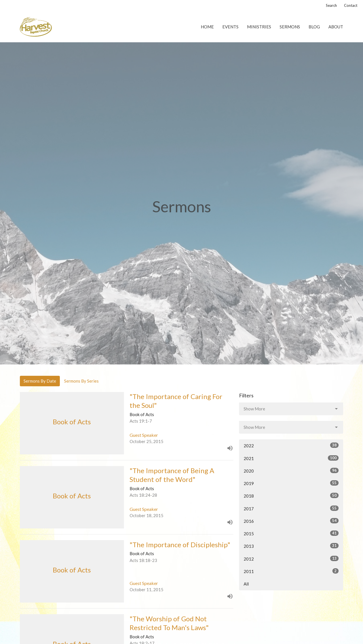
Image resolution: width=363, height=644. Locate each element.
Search (331, 5)
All (246, 584)
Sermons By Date (40, 381)
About (336, 27)
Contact (351, 5)
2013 (291, 546)
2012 (291, 559)
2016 (291, 521)
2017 (291, 508)
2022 (291, 445)
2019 (291, 483)
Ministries (259, 27)
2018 (291, 496)
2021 (291, 458)
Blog (314, 27)
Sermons (290, 27)
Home (207, 27)
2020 (291, 471)
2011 (291, 571)
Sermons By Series (81, 381)
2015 (291, 533)
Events (230, 27)
